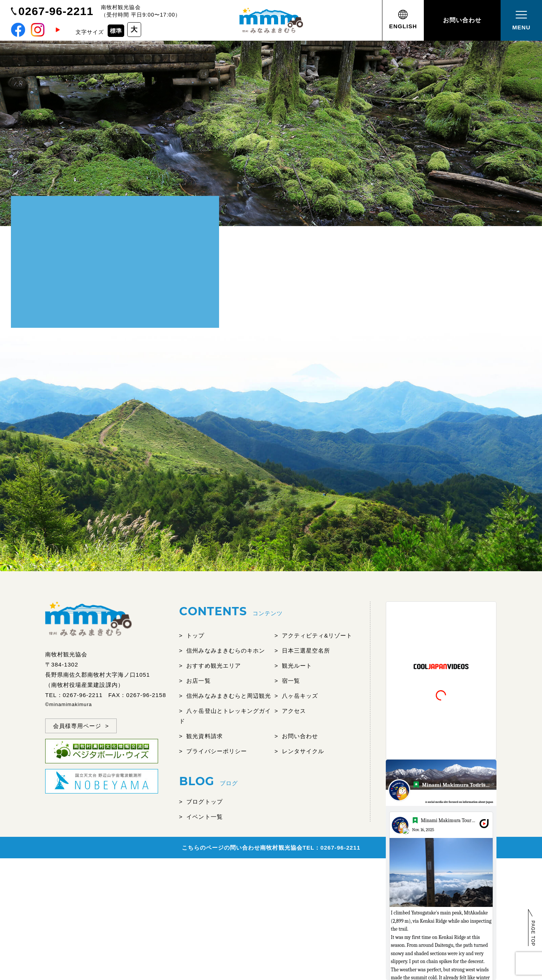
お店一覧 (198, 681)
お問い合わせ (462, 20)
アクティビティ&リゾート (317, 635)
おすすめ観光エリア (213, 666)
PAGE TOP (533, 933)
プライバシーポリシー (217, 751)
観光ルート (297, 666)
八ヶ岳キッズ (300, 696)
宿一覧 (291, 681)
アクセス (294, 711)
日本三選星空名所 (306, 651)
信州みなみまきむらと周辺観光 (229, 696)
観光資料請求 (204, 736)
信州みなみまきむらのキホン (226, 651)
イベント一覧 (204, 817)
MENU (521, 19)
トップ (195, 635)
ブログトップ (204, 802)
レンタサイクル (303, 751)
